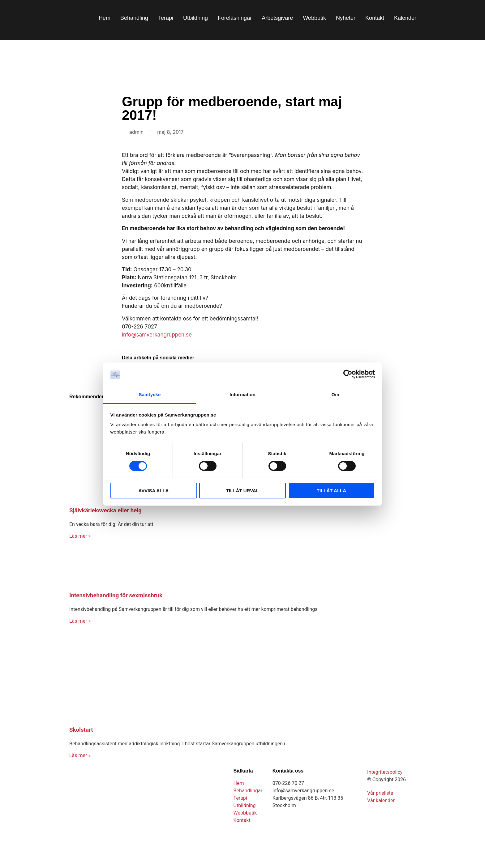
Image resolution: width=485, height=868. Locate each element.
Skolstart (81, 730)
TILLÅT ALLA (331, 491)
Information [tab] (242, 394)
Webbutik (314, 18)
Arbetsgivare (277, 18)
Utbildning (195, 18)
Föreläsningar (235, 18)
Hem (105, 18)
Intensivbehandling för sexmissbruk (116, 595)
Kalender (405, 18)
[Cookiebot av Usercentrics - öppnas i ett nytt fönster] (348, 374)
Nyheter (346, 18)
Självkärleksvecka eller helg (105, 510)
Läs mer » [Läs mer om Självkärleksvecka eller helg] (80, 536)
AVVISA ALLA (154, 491)
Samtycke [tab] (150, 394)
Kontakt (375, 18)
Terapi (166, 18)
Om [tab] (335, 394)
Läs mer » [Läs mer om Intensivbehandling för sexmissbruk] (80, 621)
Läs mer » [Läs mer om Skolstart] (80, 755)
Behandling (134, 18)
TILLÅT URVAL (242, 491)
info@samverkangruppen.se (157, 335)
